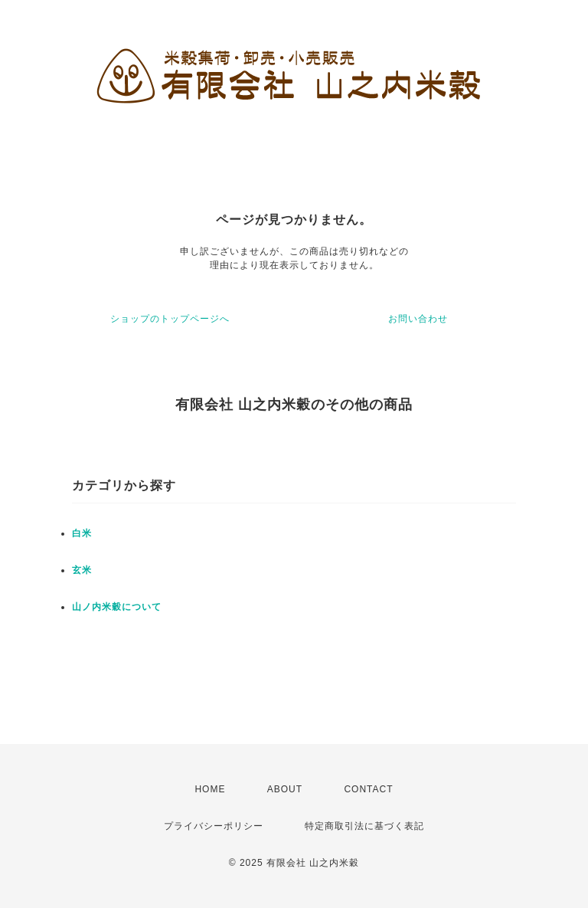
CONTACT (368, 789)
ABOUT (285, 789)
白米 (82, 533)
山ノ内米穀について (117, 607)
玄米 (82, 570)
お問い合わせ (418, 319)
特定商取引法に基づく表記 (364, 826)
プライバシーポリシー (214, 826)
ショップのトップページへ (170, 319)
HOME (210, 789)
